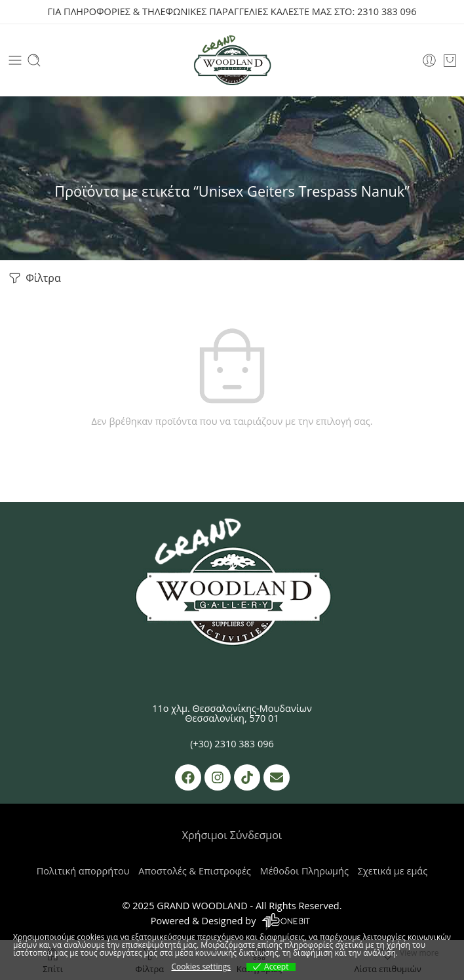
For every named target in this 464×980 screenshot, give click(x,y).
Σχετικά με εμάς (393, 871)
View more (419, 953)
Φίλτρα (34, 278)
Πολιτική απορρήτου (83, 871)
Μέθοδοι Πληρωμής (304, 871)
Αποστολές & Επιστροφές (194, 871)
